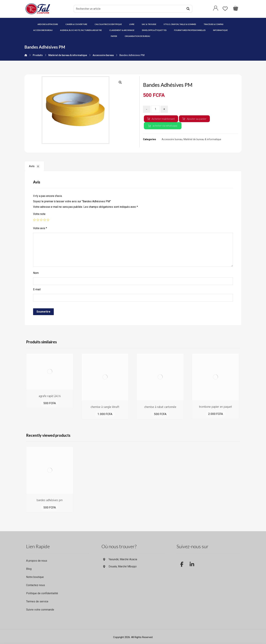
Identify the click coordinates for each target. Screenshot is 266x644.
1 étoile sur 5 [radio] (34, 220)
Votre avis (40, 228)
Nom (36, 273)
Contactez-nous (36, 585)
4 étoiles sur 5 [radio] (45, 220)
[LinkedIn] (192, 562)
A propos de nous (37, 561)
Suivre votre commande (40, 610)
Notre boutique (35, 577)
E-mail (37, 289)
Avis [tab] (34, 166)
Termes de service (37, 601)
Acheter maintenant (163, 119)
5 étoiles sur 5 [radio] (48, 220)
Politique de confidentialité (42, 593)
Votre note (39, 214)
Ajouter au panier (197, 119)
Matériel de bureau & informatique (202, 139)
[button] (120, 82)
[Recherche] (188, 9)
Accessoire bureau (172, 139)
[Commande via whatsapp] (236, 8)
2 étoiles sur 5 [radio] (38, 220)
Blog (29, 569)
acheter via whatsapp (165, 125)
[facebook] (182, 562)
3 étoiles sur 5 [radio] (41, 220)
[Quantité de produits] (155, 109)
